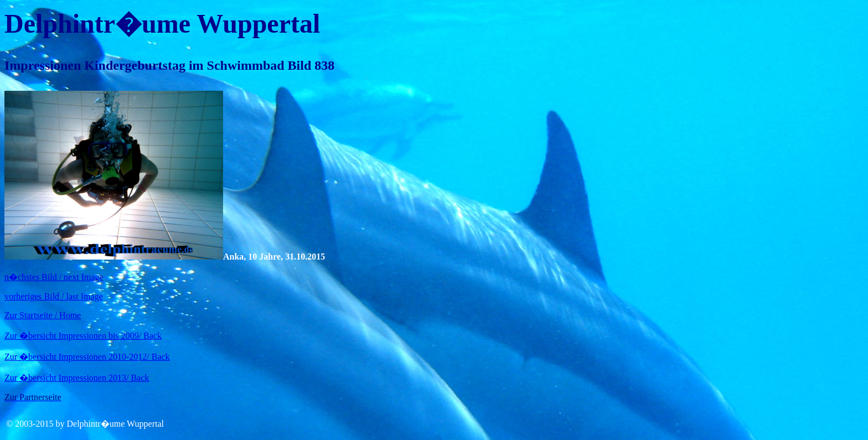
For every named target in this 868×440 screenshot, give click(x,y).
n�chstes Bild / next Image (54, 277)
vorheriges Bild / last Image (54, 296)
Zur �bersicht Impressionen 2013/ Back (77, 378)
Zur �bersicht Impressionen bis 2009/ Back (83, 336)
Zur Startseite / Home (43, 315)
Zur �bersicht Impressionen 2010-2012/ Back (87, 357)
